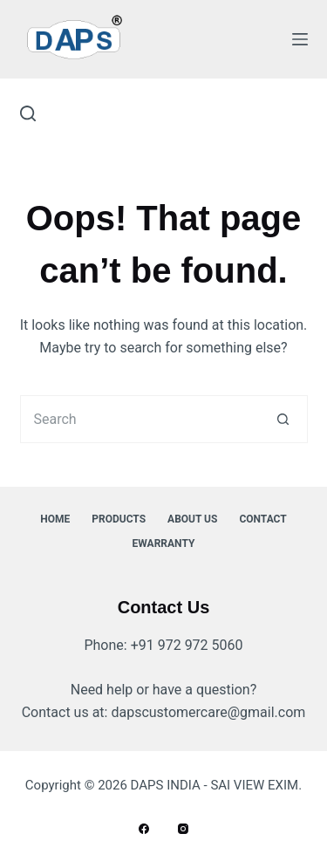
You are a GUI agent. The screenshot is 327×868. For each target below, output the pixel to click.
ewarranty (164, 543)
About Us (192, 519)
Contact (262, 519)
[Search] (28, 113)
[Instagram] (183, 829)
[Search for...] (140, 419)
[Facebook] (144, 829)
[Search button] (284, 419)
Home (55, 519)
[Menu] (300, 39)
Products (119, 519)
